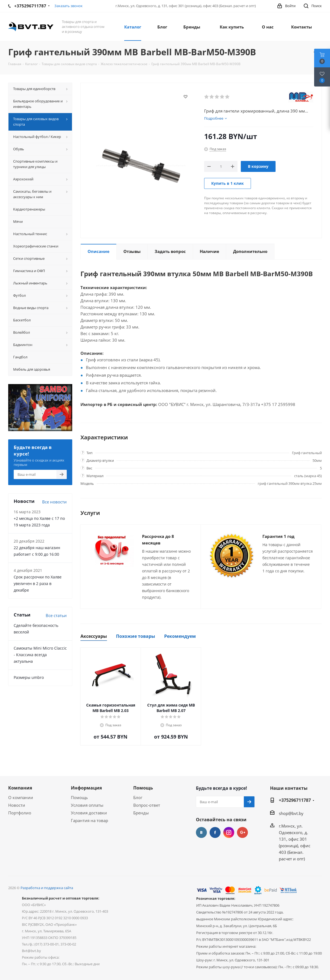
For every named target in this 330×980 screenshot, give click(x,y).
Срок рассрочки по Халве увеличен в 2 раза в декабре (38, 583)
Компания (20, 788)
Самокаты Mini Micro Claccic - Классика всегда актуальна (40, 655)
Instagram (229, 832)
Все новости (54, 502)
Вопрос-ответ (147, 805)
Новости (17, 805)
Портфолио (20, 813)
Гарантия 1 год (278, 536)
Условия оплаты (87, 805)
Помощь (79, 797)
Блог (138, 797)
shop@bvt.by (291, 813)
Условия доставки (89, 813)
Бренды (141, 813)
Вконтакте (201, 832)
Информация (86, 788)
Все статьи (56, 615)
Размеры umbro (29, 677)
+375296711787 (295, 800)
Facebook (215, 832)
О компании (21, 797)
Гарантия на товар (89, 820)
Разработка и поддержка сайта (47, 888)
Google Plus (242, 832)
